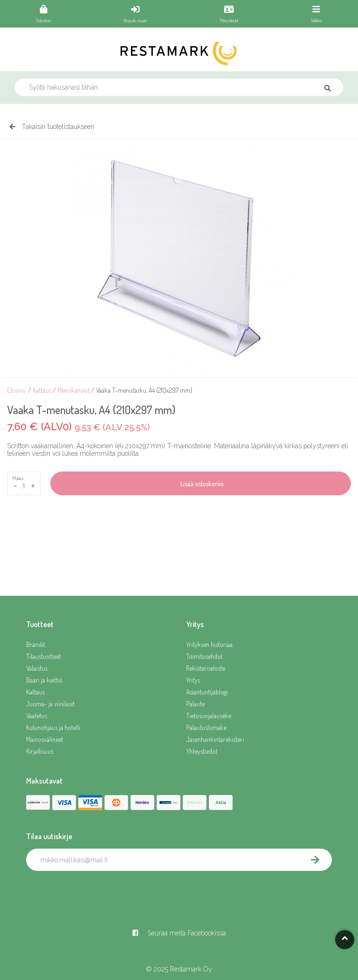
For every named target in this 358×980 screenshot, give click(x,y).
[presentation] (98, 892)
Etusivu (16, 390)
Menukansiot (74, 390)
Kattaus (42, 390)
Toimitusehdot (204, 656)
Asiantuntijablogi (207, 692)
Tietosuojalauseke (209, 716)
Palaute (195, 704)
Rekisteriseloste (206, 668)
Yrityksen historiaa (209, 644)
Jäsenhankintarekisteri (215, 739)
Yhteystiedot (202, 751)
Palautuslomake (206, 727)
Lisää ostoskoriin (201, 484)
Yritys (193, 680)
